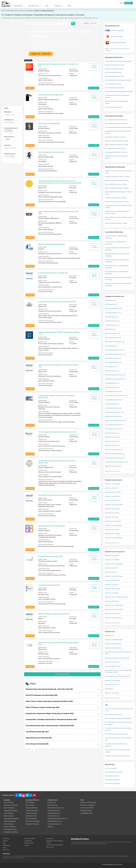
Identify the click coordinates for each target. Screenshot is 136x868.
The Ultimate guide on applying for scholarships (118, 718)
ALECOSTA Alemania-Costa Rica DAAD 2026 (53, 273)
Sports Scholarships (9, 808)
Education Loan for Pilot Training (114, 609)
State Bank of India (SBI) (114, 31)
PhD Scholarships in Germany (113, 84)
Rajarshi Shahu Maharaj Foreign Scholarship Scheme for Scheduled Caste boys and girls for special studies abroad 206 (60, 182)
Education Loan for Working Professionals (117, 597)
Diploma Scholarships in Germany (114, 76)
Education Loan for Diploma (113, 614)
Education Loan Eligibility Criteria (114, 640)
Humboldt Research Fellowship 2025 (51, 556)
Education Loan (35, 6)
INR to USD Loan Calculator (88, 805)
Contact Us (59, 6)
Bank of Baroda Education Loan (114, 309)
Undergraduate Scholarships (11, 819)
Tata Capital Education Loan (113, 387)
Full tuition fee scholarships (113, 783)
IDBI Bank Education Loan (112, 371)
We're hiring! (6, 839)
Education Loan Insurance (112, 662)
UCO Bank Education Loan (112, 383)
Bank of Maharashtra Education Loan (115, 350)
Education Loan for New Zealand (114, 505)
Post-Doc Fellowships (10, 827)
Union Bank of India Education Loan (115, 342)
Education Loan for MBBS (112, 560)
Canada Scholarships (31, 813)
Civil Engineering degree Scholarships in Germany (119, 127)
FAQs (4, 848)
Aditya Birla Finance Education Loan (115, 454)
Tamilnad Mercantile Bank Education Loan (116, 462)
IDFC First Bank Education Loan (114, 362)
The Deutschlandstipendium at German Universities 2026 (57, 432)
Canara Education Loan (54, 813)
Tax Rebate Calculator (86, 811)
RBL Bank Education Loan (112, 433)
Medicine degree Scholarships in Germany (117, 145)
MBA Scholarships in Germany (113, 73)
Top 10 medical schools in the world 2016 (116, 734)
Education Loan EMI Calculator (113, 648)
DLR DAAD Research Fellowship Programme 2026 (55, 495)
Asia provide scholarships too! (113, 715)
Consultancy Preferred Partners (55, 845)
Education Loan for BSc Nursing (114, 576)
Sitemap (27, 845)
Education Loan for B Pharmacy (114, 618)
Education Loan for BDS (112, 601)
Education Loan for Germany (113, 500)
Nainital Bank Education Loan (113, 466)
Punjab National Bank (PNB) (115, 43)
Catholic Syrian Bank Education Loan (115, 458)
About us (5, 841)
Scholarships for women (10, 829)
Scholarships (19, 6)
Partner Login (50, 839)
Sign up (129, 3)
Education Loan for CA (111, 572)
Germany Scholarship (31, 808)
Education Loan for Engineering (114, 564)
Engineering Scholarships (11, 811)
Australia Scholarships (32, 811)
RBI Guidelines (109, 689)
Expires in (94, 66)
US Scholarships (30, 803)
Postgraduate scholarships (11, 832)
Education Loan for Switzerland (114, 525)
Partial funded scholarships (113, 780)
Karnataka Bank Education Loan (114, 400)
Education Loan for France (112, 513)
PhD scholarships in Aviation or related (116, 198)
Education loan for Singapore (113, 521)
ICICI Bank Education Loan (112, 325)
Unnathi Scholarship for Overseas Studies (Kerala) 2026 (57, 302)
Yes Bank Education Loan (112, 404)
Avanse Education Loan (111, 317)
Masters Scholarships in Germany (114, 69)
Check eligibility (94, 88)
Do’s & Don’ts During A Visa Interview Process (117, 676)
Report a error (50, 847)
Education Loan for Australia (113, 492)
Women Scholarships (111, 768)
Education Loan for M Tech (112, 580)
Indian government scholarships (114, 772)
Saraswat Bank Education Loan (114, 391)
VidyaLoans (51, 827)
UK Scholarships (30, 805)
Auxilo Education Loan (111, 346)
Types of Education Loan (112, 685)
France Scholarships (31, 819)
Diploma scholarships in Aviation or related (117, 188)
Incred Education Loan (111, 367)
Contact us (6, 850)
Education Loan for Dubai (112, 529)
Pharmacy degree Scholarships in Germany (117, 141)
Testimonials (6, 845)
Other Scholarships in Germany (113, 107)
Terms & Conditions (30, 839)
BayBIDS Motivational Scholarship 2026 (52, 244)
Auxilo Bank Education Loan (55, 821)
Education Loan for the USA (113, 496)
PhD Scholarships (9, 824)
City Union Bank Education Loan (114, 429)
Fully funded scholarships (112, 776)
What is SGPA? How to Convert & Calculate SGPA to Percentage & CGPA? (118, 671)
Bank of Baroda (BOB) (114, 37)
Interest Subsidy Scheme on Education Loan (117, 658)
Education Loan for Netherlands (114, 538)
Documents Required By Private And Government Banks (118, 653)
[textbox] (13, 122)
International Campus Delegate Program (55, 842)
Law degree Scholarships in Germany (115, 148)
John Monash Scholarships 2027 (49, 585)
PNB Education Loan (111, 329)
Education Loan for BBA (112, 593)
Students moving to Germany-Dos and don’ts (117, 756)
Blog (48, 6)
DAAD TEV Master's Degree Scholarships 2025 (54, 614)
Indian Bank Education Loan (113, 333)
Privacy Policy (28, 841)
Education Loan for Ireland (112, 509)
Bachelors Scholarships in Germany (115, 65)
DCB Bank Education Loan (112, 445)
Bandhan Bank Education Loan (113, 416)
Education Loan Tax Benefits (113, 680)
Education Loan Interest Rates (113, 644)
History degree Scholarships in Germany (116, 152)
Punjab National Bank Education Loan (57, 819)
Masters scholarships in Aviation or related (117, 180)
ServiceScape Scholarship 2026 (49, 124)
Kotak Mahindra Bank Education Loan (115, 379)
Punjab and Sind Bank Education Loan (115, 421)
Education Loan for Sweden (113, 534)
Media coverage (29, 843)
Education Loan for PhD (111, 585)
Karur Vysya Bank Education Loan (114, 425)
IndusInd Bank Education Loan (113, 408)
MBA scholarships (9, 816)
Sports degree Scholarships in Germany (116, 120)
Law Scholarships (9, 813)
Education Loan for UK (111, 488)
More (71, 6)
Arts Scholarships (9, 803)
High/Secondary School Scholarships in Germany (119, 61)
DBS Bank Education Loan (112, 441)
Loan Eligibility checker (86, 813)
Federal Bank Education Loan (113, 358)
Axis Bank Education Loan (112, 321)
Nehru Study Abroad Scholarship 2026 (51, 152)
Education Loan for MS (111, 568)
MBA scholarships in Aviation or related (116, 184)
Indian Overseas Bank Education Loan (115, 375)
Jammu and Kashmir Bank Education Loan (117, 396)
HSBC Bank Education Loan (113, 437)
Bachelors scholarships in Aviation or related (117, 177)
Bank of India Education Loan (113, 338)
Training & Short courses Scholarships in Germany (119, 91)
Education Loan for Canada (112, 484)
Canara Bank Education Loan (113, 313)
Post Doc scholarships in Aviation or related (117, 202)
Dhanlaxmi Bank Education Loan (114, 450)
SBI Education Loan (110, 300)
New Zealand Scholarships (33, 821)
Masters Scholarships (10, 821)
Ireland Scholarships (31, 816)
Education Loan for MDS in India (114, 605)
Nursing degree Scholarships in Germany (116, 124)
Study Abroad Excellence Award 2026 (51, 95)
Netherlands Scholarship (32, 824)
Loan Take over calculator (87, 808)
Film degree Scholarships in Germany (115, 137)
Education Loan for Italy (111, 517)
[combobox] (12, 114)
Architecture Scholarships (11, 805)
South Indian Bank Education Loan (114, 412)
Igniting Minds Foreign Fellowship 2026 (52, 526)
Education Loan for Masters (113, 589)
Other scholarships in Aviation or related (116, 223)
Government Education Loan (113, 666)
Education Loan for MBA (112, 556)
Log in (121, 3)
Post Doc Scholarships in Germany (114, 88)
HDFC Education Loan (111, 304)
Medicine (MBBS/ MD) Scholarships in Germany (118, 80)
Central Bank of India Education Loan (115, 354)
